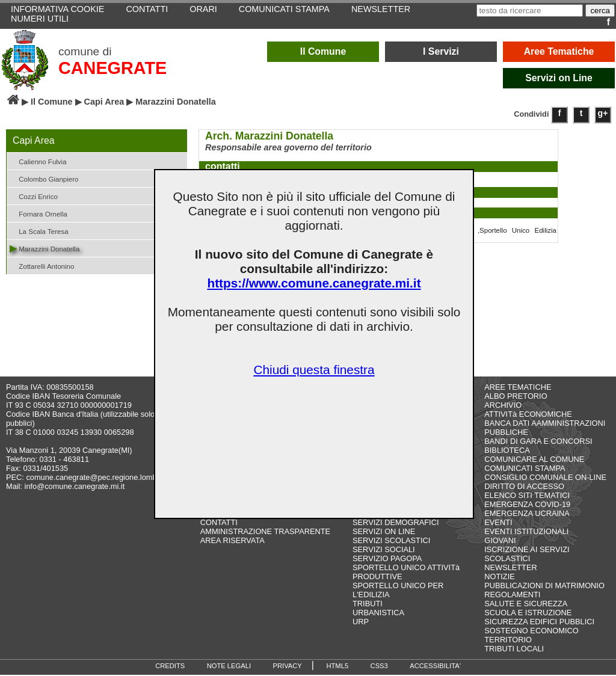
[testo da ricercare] (530, 11)
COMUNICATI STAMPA (525, 469)
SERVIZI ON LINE (384, 533)
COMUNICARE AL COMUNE (534, 460)
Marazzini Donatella (45, 248)
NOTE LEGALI (229, 667)
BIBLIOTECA (507, 451)
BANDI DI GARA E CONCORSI (538, 442)
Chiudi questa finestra (314, 370)
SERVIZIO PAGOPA (387, 560)
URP (361, 623)
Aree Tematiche (559, 51)
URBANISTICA (378, 614)
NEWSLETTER (510, 569)
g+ (603, 113)
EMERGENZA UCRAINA (527, 515)
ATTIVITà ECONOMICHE (528, 415)
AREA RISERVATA (233, 542)
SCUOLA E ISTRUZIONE (528, 614)
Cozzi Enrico (34, 196)
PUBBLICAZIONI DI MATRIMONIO (544, 587)
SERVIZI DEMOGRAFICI (396, 524)
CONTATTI (219, 524)
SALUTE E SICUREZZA (526, 605)
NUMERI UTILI (40, 19)
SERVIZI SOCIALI (384, 551)
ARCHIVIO (503, 406)
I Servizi (441, 51)
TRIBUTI (368, 605)
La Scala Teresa (39, 231)
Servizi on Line (559, 78)
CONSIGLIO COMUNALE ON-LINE (545, 478)
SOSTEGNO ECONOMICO (531, 632)
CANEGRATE (112, 68)
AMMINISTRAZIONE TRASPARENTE (265, 533)
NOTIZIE (499, 578)
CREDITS (170, 667)
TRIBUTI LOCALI (514, 650)
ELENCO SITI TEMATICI (527, 496)
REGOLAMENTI (512, 596)
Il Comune (323, 51)
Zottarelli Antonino (42, 266)
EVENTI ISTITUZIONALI (526, 533)
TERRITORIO (508, 641)
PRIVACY (288, 667)
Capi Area (104, 102)
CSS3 (379, 667)
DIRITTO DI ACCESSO (524, 487)
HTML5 (337, 667)
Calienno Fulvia (38, 161)
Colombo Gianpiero (44, 178)
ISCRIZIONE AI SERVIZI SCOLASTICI (527, 555)
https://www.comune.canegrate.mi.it (314, 283)
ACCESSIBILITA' (435, 667)
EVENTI (498, 524)
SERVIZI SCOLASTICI (391, 542)
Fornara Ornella (38, 213)
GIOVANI (500, 542)
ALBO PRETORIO (516, 397)
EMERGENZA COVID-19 (527, 505)
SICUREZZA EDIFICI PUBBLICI (539, 623)
